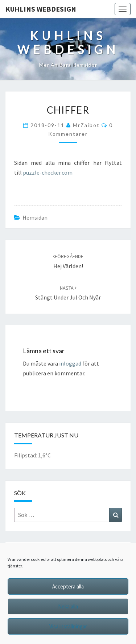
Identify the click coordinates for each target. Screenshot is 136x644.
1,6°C (44, 455)
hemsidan (35, 217)
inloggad (70, 363)
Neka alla (68, 606)
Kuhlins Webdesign (41, 9)
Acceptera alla (68, 586)
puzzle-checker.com (48, 172)
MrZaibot (86, 125)
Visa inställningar (68, 626)
